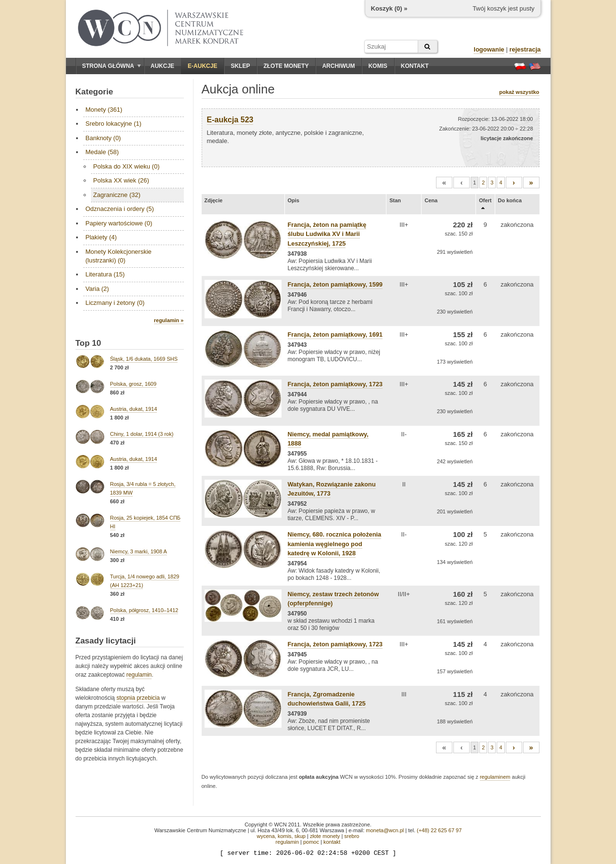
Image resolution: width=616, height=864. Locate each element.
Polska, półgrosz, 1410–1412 (144, 610)
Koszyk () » (389, 8)
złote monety (325, 836)
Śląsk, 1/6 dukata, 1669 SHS (144, 359)
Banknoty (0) (103, 138)
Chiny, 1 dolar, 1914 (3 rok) (142, 434)
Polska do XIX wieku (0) (127, 166)
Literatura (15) (105, 274)
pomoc (311, 842)
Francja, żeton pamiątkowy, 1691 (335, 334)
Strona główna (112, 66)
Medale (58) (102, 152)
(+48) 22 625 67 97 (439, 830)
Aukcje (162, 66)
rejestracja (525, 49)
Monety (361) (104, 110)
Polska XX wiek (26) (121, 180)
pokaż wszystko (519, 92)
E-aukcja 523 (230, 120)
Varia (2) (97, 289)
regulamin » (169, 320)
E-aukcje (202, 66)
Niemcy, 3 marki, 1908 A (139, 551)
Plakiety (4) (101, 237)
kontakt (332, 842)
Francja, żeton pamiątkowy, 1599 (335, 284)
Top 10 (89, 343)
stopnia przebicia (138, 698)
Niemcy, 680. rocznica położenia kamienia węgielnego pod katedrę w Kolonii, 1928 (335, 543)
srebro (352, 836)
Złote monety (286, 66)
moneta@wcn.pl (385, 830)
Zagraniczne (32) (117, 195)
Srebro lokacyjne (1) (114, 124)
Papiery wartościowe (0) (119, 223)
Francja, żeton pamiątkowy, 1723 (335, 384)
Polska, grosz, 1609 (134, 384)
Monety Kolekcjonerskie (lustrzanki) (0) (119, 256)
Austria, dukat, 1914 (134, 409)
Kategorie (94, 92)
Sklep (240, 66)
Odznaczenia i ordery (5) (120, 209)
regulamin (139, 675)
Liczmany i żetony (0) (115, 303)
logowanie (489, 49)
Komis (378, 66)
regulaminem (495, 777)
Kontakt (415, 66)
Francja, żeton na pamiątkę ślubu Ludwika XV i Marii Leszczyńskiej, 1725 (327, 234)
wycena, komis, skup (281, 836)
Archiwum (338, 66)
